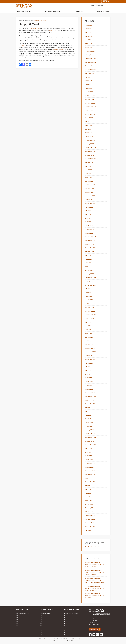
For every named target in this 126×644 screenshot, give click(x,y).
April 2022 (88, 177)
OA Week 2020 (35, 29)
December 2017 (90, 348)
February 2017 (90, 385)
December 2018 (90, 311)
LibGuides (22, 45)
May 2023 (88, 129)
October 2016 (89, 400)
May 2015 (88, 452)
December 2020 (90, 237)
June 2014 (88, 493)
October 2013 (89, 523)
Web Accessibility (68, 639)
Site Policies (60, 639)
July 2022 (88, 166)
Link (17, 615)
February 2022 (90, 185)
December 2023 (90, 103)
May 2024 (88, 84)
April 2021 (88, 222)
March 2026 (89, 29)
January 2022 (89, 188)
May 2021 (88, 218)
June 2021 (88, 214)
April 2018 (88, 333)
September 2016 (91, 404)
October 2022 (90, 155)
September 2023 (91, 114)
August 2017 (89, 363)
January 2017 (89, 389)
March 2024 (89, 92)
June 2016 (88, 415)
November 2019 (90, 278)
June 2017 (88, 370)
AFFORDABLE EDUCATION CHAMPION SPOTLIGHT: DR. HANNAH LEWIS (94, 573)
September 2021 (91, 203)
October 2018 (89, 318)
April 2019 (88, 296)
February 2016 (90, 426)
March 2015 (89, 460)
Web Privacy (76, 639)
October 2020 (90, 244)
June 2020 (88, 259)
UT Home (41, 639)
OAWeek (37, 21)
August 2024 (89, 73)
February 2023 (90, 140)
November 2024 (90, 62)
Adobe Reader (84, 639)
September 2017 (91, 359)
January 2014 (89, 512)
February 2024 (90, 96)
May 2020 (88, 263)
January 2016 (89, 430)
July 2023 (88, 122)
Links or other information (22, 613)
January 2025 (89, 55)
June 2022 (88, 170)
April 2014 (88, 501)
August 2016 (89, 408)
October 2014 (90, 478)
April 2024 (88, 88)
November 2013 (90, 519)
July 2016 (88, 411)
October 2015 (89, 441)
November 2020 (90, 240)
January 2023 (89, 144)
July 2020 (88, 255)
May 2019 (88, 292)
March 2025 (89, 47)
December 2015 (90, 434)
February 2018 (90, 341)
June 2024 (88, 81)
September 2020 (91, 248)
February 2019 (90, 304)
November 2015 (90, 437)
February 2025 (90, 51)
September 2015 (91, 445)
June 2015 (88, 448)
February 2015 (90, 463)
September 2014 (91, 482)
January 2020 (89, 274)
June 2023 (88, 125)
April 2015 (88, 456)
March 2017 (89, 382)
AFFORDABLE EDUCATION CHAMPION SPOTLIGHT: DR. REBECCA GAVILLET (94, 588)
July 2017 (88, 367)
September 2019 (91, 285)
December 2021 (90, 192)
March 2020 (89, 270)
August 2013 (89, 530)
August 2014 (89, 486)
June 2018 (88, 326)
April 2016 (88, 419)
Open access (43, 21)
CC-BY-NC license (58, 49)
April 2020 (88, 266)
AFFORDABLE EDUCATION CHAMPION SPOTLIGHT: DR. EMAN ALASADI (94, 565)
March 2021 (89, 226)
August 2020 (89, 252)
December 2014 (90, 471)
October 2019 (89, 281)
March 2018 (89, 337)
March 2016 (89, 422)
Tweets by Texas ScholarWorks (94, 547)
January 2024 (89, 99)
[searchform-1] (100, 5)
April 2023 (88, 133)
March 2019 (89, 300)
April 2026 (88, 25)
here (51, 30)
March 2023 (89, 136)
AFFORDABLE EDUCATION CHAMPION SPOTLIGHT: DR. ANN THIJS (94, 596)
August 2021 (89, 207)
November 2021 (90, 196)
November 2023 (90, 107)
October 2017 (89, 356)
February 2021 (90, 229)
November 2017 (90, 352)
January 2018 (89, 344)
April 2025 (88, 44)
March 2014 (89, 504)
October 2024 (90, 66)
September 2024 (91, 70)
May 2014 (88, 497)
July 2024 (88, 77)
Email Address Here (94, 625)
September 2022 (91, 159)
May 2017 (88, 374)
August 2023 (89, 118)
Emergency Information (50, 639)
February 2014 (90, 508)
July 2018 (88, 322)
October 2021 (89, 200)
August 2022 (89, 162)
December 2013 (90, 515)
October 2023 (90, 110)
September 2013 (91, 527)
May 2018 (88, 330)
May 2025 (88, 40)
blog (65, 40)
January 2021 (89, 233)
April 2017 (88, 378)
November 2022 (90, 151)
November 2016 (90, 396)
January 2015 (89, 467)
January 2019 (89, 307)
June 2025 (88, 36)
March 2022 (89, 181)
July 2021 (88, 211)
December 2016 (90, 393)
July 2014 (88, 489)
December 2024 (90, 58)
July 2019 (88, 289)
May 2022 (88, 174)
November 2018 (90, 315)
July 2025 (88, 32)
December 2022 (90, 148)
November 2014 (90, 475)
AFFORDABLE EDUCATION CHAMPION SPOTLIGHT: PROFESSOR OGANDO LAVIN (95, 580)
